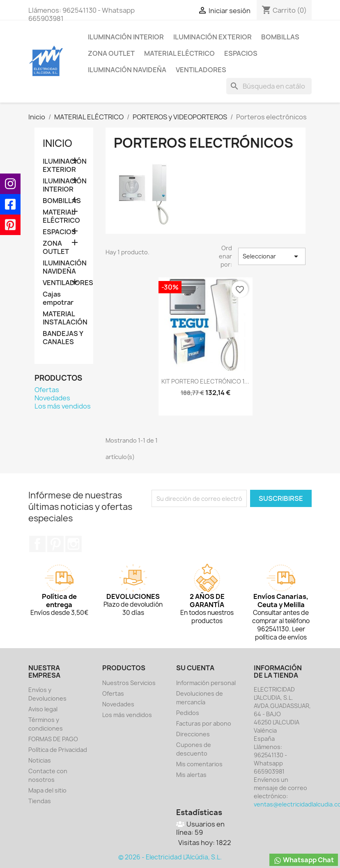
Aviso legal (43, 709)
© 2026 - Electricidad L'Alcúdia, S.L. (170, 857)
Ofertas (47, 390)
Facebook (37, 544)
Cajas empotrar (58, 298)
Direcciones (193, 734)
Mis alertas (191, 775)
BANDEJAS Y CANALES (63, 338)
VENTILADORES (201, 70)
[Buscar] (269, 86)
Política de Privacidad (58, 750)
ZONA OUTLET (111, 53)
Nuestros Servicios (129, 683)
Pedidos (188, 713)
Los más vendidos (63, 406)
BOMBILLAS (280, 37)
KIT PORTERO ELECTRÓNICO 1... (205, 381)
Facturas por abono (204, 723)
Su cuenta (195, 668)
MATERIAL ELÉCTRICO (179, 53)
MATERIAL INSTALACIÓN (64, 318)
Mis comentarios (199, 764)
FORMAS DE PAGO (53, 739)
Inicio (57, 143)
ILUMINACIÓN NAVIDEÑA (127, 70)
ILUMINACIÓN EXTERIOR (212, 37)
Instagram (74, 544)
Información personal (206, 683)
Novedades (52, 398)
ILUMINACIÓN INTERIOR (126, 37)
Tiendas (40, 801)
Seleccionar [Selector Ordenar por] (272, 256)
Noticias (40, 760)
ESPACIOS (241, 53)
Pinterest (55, 544)
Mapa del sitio (47, 790)
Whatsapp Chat (304, 860)
